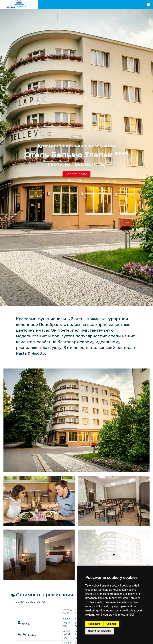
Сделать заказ (76, 174)
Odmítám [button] (111, 624)
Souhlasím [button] (94, 624)
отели (76, 137)
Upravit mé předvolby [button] (100, 631)
